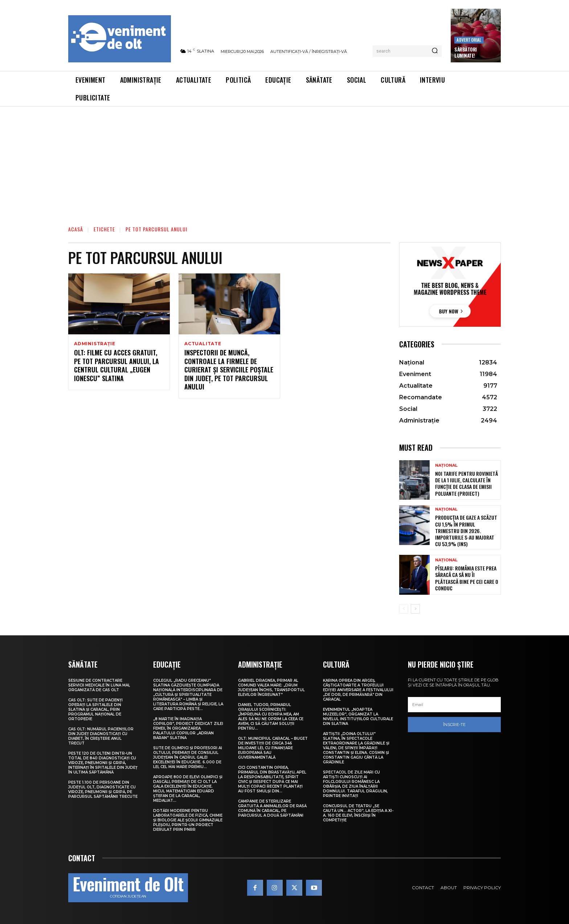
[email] (454, 705)
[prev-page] (404, 609)
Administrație (95, 344)
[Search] (435, 51)
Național (446, 465)
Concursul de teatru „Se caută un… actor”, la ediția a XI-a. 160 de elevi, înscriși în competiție (358, 813)
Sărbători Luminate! (466, 52)
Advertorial (469, 40)
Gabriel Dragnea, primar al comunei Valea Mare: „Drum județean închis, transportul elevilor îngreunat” (271, 688)
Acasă (76, 229)
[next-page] (415, 609)
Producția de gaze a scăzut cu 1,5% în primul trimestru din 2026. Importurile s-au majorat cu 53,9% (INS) (466, 531)
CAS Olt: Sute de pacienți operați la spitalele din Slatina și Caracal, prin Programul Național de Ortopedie (95, 709)
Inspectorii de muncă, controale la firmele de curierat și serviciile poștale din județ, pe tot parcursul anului (229, 371)
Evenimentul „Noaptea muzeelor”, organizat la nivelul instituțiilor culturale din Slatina (358, 717)
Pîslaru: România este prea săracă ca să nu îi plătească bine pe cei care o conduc (467, 578)
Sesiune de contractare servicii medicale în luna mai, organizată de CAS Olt (99, 685)
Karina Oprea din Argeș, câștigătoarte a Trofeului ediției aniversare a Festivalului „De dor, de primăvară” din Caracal (358, 690)
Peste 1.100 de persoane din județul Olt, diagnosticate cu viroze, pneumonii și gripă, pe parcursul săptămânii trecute (103, 789)
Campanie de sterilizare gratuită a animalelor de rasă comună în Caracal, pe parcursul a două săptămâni (272, 808)
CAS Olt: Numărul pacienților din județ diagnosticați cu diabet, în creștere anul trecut (101, 736)
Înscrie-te (454, 725)
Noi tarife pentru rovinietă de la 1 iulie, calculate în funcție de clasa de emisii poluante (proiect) (466, 483)
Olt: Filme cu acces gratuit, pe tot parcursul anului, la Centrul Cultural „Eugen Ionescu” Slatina (116, 366)
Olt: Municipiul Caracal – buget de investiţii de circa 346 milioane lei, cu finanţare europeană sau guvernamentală (273, 748)
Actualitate (203, 344)
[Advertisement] (284, 161)
